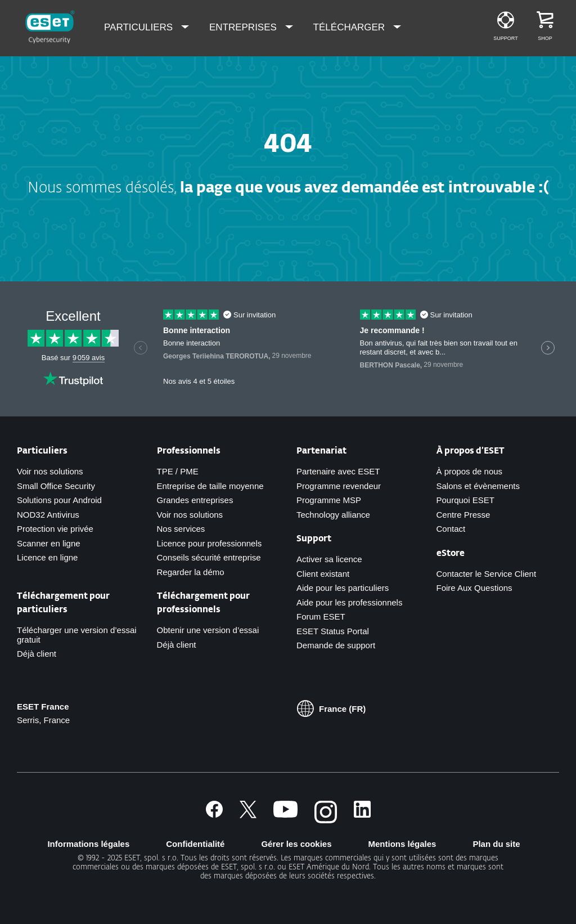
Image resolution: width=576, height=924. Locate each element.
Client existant (323, 574)
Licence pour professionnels (210, 543)
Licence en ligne (47, 557)
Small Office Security (56, 486)
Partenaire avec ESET (338, 471)
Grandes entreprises (195, 500)
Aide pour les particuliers (343, 588)
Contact (451, 529)
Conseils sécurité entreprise (209, 557)
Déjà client (37, 654)
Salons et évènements (478, 486)
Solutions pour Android (59, 500)
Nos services (181, 529)
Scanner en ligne (49, 543)
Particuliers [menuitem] (140, 27)
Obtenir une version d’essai (208, 630)
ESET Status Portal (333, 631)
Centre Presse (463, 515)
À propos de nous (470, 471)
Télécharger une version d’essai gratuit (77, 635)
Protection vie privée (55, 529)
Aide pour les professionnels (349, 602)
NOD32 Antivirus (48, 515)
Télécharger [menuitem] (350, 27)
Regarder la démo (191, 572)
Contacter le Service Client (487, 574)
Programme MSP (329, 500)
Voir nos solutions (50, 471)
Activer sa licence (329, 559)
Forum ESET (321, 616)
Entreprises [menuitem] (244, 27)
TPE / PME (178, 471)
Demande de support (336, 645)
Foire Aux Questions (474, 588)
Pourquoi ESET (465, 500)
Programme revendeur (339, 486)
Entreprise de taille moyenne (210, 486)
